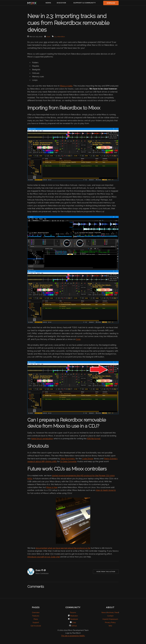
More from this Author (106, 572)
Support (36, 622)
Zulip (78, 339)
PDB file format (94, 439)
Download (111, 3)
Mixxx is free (52, 487)
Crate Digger (88, 459)
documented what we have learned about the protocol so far (63, 548)
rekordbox (61, 37)
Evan (48, 37)
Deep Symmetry (68, 459)
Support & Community (85, 3)
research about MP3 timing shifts (42, 461)
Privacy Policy (110, 622)
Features (36, 616)
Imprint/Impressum (110, 619)
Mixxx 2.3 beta (66, 86)
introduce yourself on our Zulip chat (44, 557)
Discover (61, 3)
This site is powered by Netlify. (73, 636)
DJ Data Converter (68, 461)
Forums (73, 613)
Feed (117, 613)
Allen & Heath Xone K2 (106, 490)
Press (36, 619)
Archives (110, 613)
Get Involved (36, 626)
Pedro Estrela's (111, 459)
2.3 (55, 37)
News (48, 3)
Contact (110, 616)
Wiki (110, 626)
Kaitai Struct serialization (42, 439)
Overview (36, 613)
